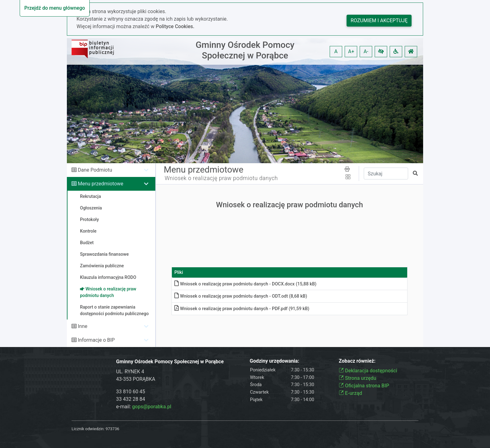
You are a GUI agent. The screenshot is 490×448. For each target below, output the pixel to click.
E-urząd (350, 393)
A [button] (336, 51)
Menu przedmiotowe (101, 184)
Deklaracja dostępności (368, 371)
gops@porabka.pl (152, 407)
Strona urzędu (357, 378)
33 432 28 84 (131, 399)
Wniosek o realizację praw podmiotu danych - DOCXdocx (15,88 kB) (245, 284)
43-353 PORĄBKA (136, 379)
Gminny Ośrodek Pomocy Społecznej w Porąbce (245, 50)
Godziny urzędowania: (274, 361)
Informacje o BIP (96, 340)
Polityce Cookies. (175, 26)
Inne (83, 326)
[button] (381, 52)
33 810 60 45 (131, 392)
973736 (112, 429)
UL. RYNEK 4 (130, 372)
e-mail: (144, 407)
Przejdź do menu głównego (55, 8)
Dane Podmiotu (95, 170)
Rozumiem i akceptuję (379, 20)
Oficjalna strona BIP (364, 386)
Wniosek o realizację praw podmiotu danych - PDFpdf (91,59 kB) (242, 309)
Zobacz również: (357, 361)
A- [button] (366, 51)
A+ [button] (351, 51)
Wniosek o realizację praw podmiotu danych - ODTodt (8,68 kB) (241, 296)
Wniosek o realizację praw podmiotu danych (221, 178)
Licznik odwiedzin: (88, 429)
